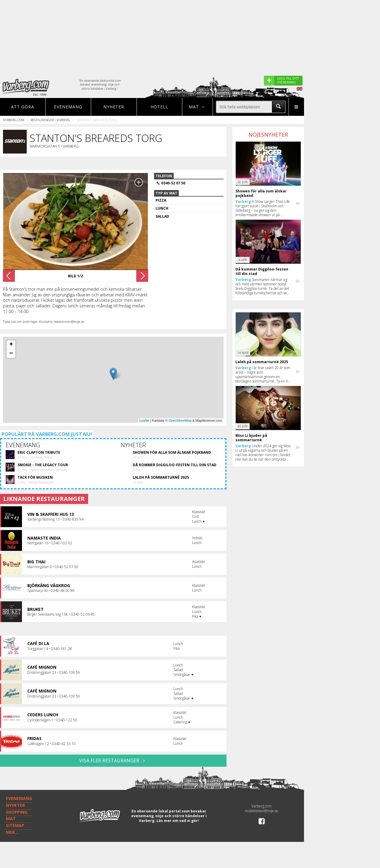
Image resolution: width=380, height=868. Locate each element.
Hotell (159, 107)
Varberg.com (14, 120)
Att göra (23, 107)
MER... (12, 832)
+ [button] (11, 345)
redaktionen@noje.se (262, 811)
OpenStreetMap (180, 420)
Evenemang (68, 107)
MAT (11, 819)
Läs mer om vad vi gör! (178, 821)
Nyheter (114, 107)
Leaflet (144, 420)
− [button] (11, 354)
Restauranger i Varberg (50, 120)
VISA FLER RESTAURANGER (113, 761)
